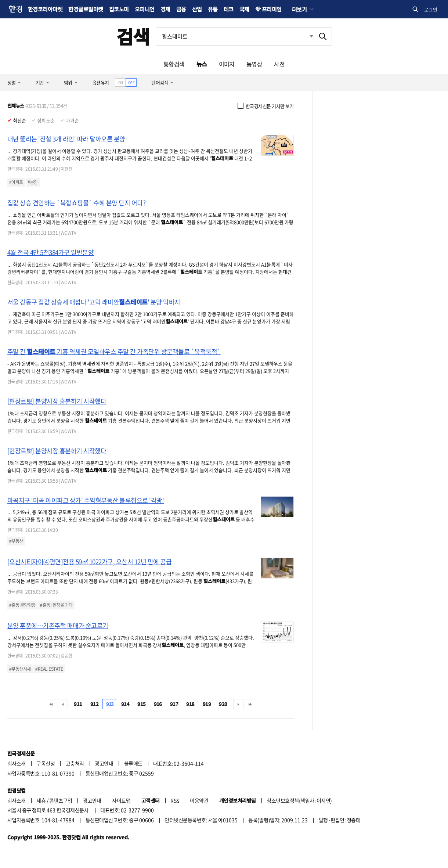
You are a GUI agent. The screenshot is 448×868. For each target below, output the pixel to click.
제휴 (41, 800)
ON (121, 82)
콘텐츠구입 (61, 800)
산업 (197, 9)
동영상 (254, 64)
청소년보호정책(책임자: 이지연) (299, 800)
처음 (51, 704)
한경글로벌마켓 (86, 9)
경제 (165, 9)
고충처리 (75, 763)
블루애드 (133, 763)
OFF (131, 82)
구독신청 (46, 763)
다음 (238, 704)
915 (141, 704)
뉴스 (202, 64)
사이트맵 (121, 800)
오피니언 (145, 9)
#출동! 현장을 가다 (56, 605)
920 (223, 704)
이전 (63, 704)
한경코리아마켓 (45, 9)
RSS (175, 800)
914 (125, 704)
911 (78, 704)
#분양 (32, 182)
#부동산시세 (20, 669)
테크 (229, 9)
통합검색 (174, 64)
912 (94, 704)
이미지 (227, 64)
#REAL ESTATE (49, 669)
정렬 (12, 82)
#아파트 (16, 182)
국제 (244, 9)
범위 (68, 82)
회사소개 (17, 763)
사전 (279, 64)
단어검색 (160, 82)
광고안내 (104, 763)
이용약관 (199, 800)
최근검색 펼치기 (311, 36)
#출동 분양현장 (22, 605)
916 (158, 704)
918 (190, 704)
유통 (213, 9)
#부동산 (16, 541)
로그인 (431, 9)
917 (174, 704)
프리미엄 (272, 9)
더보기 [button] (299, 9)
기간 (40, 82)
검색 (133, 36)
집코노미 (119, 9)
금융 (181, 9)
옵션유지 (101, 82)
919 (207, 704)
